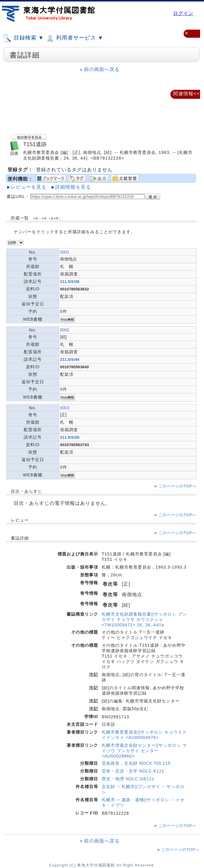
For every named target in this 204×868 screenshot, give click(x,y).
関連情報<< (186, 94)
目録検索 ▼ (23, 38)
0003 (65, 408)
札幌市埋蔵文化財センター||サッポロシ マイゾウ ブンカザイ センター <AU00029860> (144, 751)
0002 (65, 330)
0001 (65, 252)
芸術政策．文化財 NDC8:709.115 (136, 763)
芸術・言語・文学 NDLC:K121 (133, 771)
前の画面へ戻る (102, 69)
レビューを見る (29, 187)
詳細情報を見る (73, 187)
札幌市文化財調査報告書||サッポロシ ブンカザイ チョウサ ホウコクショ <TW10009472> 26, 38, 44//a (144, 619)
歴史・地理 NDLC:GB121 (128, 779)
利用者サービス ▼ (74, 38)
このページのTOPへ (177, 486)
